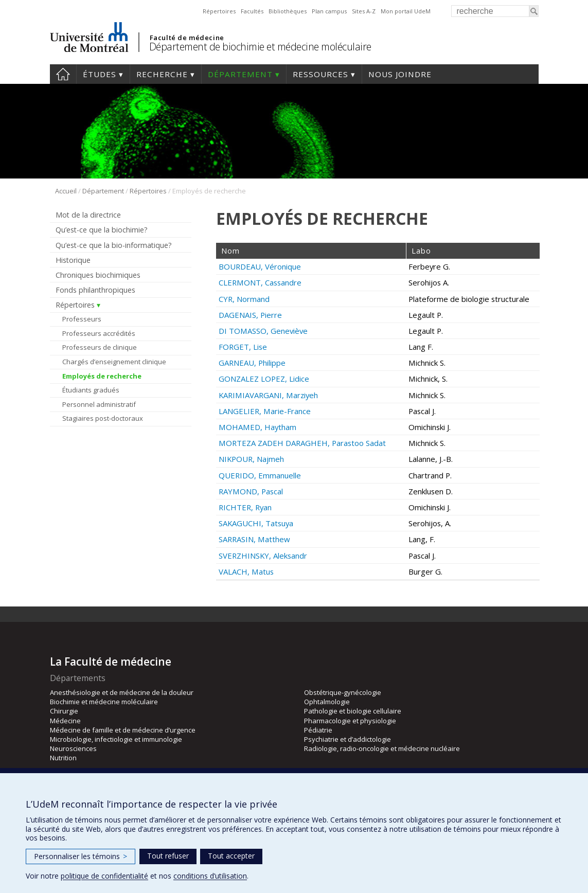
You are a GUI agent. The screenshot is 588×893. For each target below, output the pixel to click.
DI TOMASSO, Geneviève (263, 331)
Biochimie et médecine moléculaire (104, 702)
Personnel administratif (99, 404)
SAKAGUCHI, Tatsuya (256, 523)
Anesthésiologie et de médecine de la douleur (122, 692)
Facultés (252, 11)
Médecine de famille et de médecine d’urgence (123, 730)
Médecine (65, 721)
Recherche (162, 74)
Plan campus (329, 11)
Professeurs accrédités (99, 333)
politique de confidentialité (104, 876)
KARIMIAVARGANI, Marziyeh (268, 395)
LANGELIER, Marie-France (265, 411)
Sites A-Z (364, 11)
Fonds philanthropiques (95, 290)
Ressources (320, 74)
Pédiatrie (318, 730)
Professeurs (82, 319)
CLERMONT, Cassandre (260, 282)
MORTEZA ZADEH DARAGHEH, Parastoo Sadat (302, 443)
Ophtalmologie (327, 702)
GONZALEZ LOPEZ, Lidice (264, 379)
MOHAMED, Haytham (257, 427)
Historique (73, 260)
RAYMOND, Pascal (251, 491)
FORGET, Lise (243, 347)
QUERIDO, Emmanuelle (260, 475)
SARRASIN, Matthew (254, 539)
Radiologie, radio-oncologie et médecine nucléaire (382, 748)
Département (240, 74)
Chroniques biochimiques (98, 275)
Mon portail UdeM (406, 11)
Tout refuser (168, 856)
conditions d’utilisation (210, 876)
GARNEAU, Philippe (252, 363)
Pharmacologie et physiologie (350, 721)
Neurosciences (73, 748)
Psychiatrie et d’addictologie (348, 739)
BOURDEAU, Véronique (260, 266)
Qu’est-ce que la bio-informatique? (114, 245)
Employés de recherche (102, 376)
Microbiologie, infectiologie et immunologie (116, 739)
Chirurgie (64, 711)
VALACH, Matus (246, 571)
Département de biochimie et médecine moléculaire (260, 47)
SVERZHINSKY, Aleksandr (263, 556)
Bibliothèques (288, 11)
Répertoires (219, 11)
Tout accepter (231, 856)
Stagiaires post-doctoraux (103, 418)
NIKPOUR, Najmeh (251, 459)
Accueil (63, 74)
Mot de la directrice (88, 215)
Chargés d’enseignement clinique (114, 362)
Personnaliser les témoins (81, 856)
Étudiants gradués (91, 390)
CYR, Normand (244, 299)
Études (100, 74)
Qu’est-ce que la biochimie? (102, 230)
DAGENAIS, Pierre (250, 315)
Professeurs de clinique (100, 347)
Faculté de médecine (187, 38)
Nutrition (63, 758)
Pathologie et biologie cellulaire (353, 711)
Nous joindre (400, 74)
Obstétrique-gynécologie (343, 692)
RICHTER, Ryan (245, 507)
